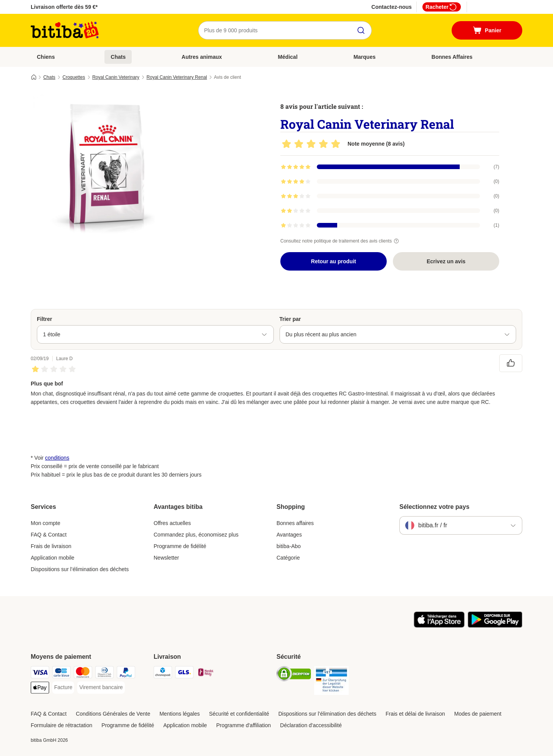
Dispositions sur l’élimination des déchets (80, 569)
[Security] (294, 675)
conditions (57, 458)
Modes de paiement (478, 714)
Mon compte (46, 523)
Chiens (46, 57)
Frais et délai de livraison (415, 714)
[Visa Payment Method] (40, 674)
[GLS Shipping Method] (184, 674)
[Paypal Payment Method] (126, 674)
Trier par (290, 319)
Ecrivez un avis (446, 261)
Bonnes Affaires (452, 57)
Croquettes (74, 77)
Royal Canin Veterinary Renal (177, 77)
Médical (287, 57)
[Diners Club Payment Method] (104, 674)
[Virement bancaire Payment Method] (101, 688)
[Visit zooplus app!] (439, 626)
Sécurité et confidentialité (239, 714)
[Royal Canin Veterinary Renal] (104, 166)
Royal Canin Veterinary (116, 77)
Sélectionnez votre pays (434, 507)
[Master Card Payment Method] (83, 674)
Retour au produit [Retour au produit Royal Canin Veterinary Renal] (334, 261)
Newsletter (166, 558)
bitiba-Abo (289, 546)
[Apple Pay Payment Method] (40, 689)
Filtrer (45, 319)
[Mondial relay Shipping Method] (206, 674)
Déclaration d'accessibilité (311, 725)
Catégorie (288, 558)
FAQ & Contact (49, 535)
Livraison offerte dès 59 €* (64, 7)
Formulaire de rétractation (61, 725)
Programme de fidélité (180, 546)
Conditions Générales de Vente (113, 714)
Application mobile (53, 558)
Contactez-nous (392, 7)
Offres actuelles (172, 523)
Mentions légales (180, 714)
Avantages (289, 535)
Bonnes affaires (295, 523)
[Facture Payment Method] (63, 688)
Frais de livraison (51, 546)
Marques (364, 57)
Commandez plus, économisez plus (196, 535)
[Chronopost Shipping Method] (163, 674)
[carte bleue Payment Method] (61, 674)
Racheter (442, 7)
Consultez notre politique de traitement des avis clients (341, 241)
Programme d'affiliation (243, 725)
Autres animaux (202, 57)
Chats (118, 57)
